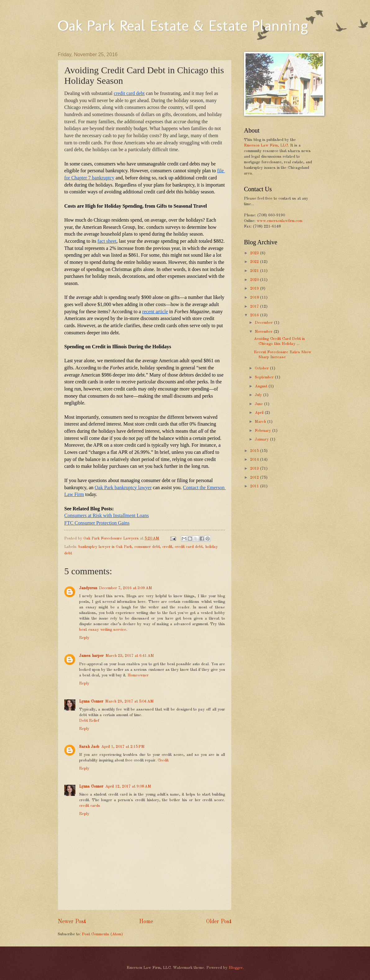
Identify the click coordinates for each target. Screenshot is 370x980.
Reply (84, 638)
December (264, 323)
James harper (91, 656)
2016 (255, 315)
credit (167, 547)
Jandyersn (88, 588)
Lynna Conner (91, 701)
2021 (255, 271)
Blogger (236, 968)
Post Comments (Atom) (102, 934)
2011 (255, 486)
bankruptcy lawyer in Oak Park (105, 547)
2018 (255, 298)
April (260, 413)
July (259, 395)
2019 (255, 289)
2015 (255, 451)
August (262, 386)
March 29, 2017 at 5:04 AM (129, 701)
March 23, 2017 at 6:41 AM (130, 656)
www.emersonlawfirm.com (280, 221)
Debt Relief (89, 721)
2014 (255, 460)
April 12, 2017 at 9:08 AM (128, 786)
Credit (163, 760)
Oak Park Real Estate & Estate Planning (183, 25)
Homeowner (138, 675)
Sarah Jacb (89, 747)
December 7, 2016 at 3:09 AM (126, 588)
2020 (255, 280)
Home (146, 922)
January (262, 439)
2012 (255, 478)
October (262, 368)
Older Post (219, 922)
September (265, 377)
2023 (255, 253)
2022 (255, 262)
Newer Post (72, 922)
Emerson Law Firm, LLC (266, 145)
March (261, 422)
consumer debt (147, 547)
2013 (255, 469)
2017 (255, 307)
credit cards (90, 806)
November (264, 332)
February (264, 431)
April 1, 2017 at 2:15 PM (123, 747)
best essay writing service (103, 630)
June (259, 404)
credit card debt (189, 547)
